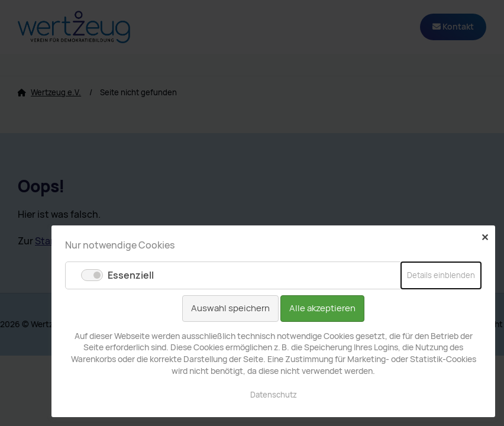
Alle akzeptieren (322, 308)
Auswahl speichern (230, 308)
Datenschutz (274, 395)
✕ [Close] (485, 237)
